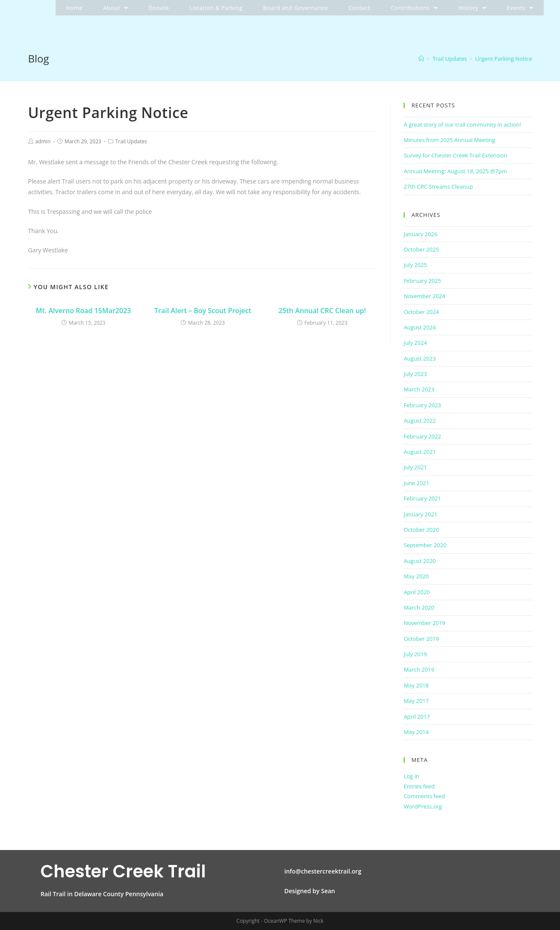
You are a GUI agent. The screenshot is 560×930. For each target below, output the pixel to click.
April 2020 (417, 592)
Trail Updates (131, 141)
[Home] (421, 59)
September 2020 (425, 545)
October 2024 (421, 312)
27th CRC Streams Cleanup (438, 187)
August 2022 (420, 421)
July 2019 (415, 654)
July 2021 (415, 467)
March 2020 (419, 607)
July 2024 (415, 343)
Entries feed (419, 786)
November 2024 (424, 296)
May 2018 (416, 685)
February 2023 (422, 405)
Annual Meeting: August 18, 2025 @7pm (455, 171)
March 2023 (419, 389)
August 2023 (420, 358)
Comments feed (424, 796)
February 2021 (422, 498)
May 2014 (416, 732)
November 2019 (424, 623)
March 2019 (419, 669)
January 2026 (420, 234)
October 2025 (421, 249)
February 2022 (422, 436)
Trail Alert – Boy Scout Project (203, 311)
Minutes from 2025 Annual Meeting (449, 140)
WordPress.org (423, 806)
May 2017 (416, 701)
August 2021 (420, 452)
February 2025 (422, 281)
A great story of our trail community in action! (462, 124)
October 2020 (421, 530)
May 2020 (416, 576)
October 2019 (421, 639)
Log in (411, 776)
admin (43, 141)
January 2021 (420, 514)
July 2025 (415, 265)
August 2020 (420, 561)
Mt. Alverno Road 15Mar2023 (84, 311)
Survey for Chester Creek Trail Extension (455, 155)
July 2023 (415, 374)
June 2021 (416, 483)
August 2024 (420, 327)
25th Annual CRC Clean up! (322, 311)
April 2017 (417, 717)
